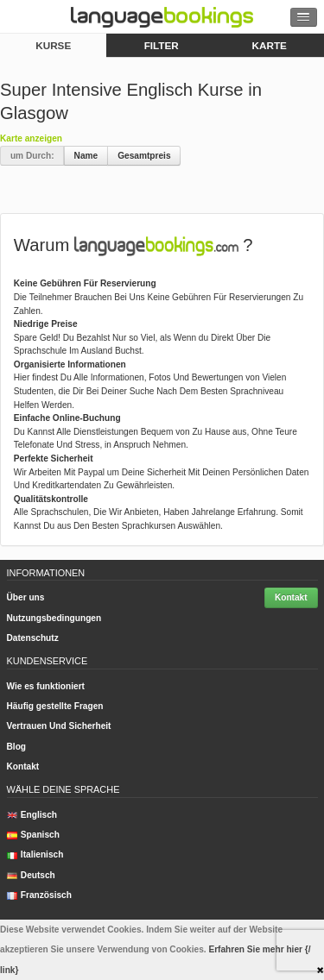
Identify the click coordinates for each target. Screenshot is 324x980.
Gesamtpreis (144, 156)
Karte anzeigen (31, 138)
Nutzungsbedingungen (54, 618)
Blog (17, 747)
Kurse (53, 45)
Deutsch (31, 875)
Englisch (32, 815)
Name (86, 156)
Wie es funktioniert (46, 686)
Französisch (39, 895)
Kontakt (291, 597)
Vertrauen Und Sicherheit (59, 726)
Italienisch (35, 854)
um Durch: (32, 156)
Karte (270, 45)
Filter (162, 45)
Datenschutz (33, 638)
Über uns (26, 597)
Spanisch (33, 835)
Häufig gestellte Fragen (55, 706)
